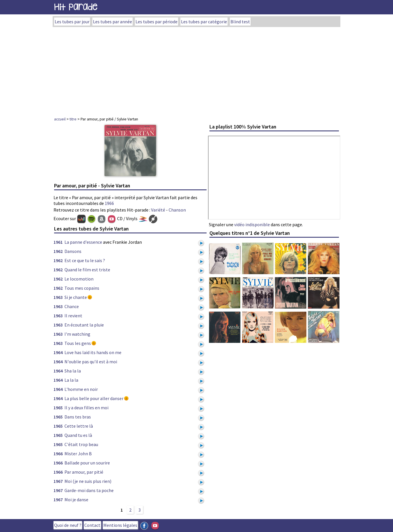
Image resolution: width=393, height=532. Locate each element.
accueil (60, 119)
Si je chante (76, 297)
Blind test (240, 22)
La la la (71, 380)
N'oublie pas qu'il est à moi (91, 362)
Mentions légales (120, 525)
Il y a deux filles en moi (86, 408)
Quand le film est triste (87, 270)
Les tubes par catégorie (204, 22)
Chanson (177, 210)
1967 (58, 481)
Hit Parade (76, 7)
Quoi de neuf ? (68, 525)
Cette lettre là (79, 426)
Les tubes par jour (72, 22)
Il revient (73, 316)
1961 (58, 242)
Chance (72, 306)
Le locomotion (79, 279)
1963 (58, 297)
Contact (92, 525)
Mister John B (78, 454)
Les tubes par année (112, 22)
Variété (158, 210)
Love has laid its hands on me (93, 352)
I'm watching (77, 334)
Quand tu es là (78, 435)
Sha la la (73, 371)
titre (73, 119)
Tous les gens (78, 343)
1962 (58, 251)
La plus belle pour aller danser (94, 398)
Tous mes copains (82, 288)
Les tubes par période (157, 22)
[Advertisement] (197, 70)
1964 (58, 352)
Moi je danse (76, 500)
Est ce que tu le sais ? (85, 260)
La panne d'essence (83, 242)
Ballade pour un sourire (87, 463)
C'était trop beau (81, 444)
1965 (58, 408)
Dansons (73, 251)
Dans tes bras (78, 417)
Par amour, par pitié (84, 472)
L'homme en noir (81, 389)
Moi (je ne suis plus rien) (88, 481)
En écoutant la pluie (84, 325)
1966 (109, 203)
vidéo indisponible (252, 224)
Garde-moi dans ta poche (89, 490)
